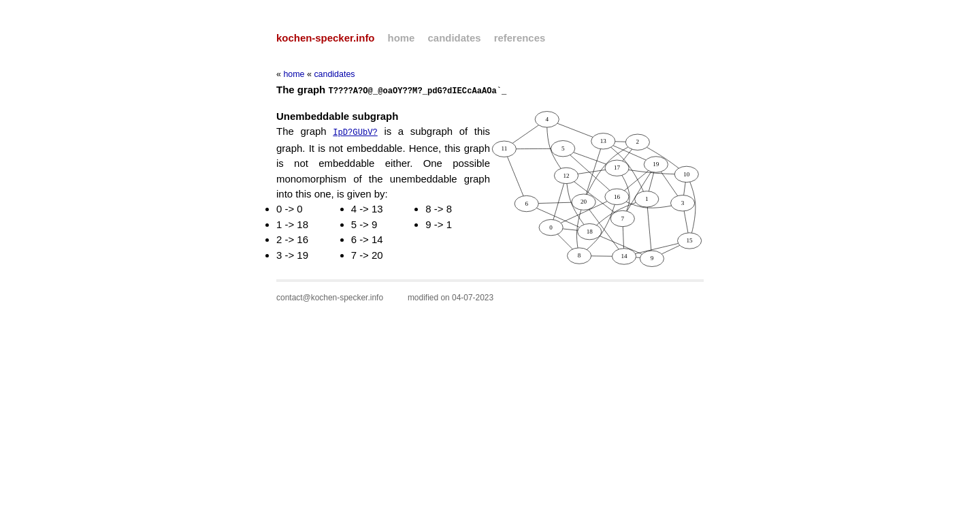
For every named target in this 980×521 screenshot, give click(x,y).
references (520, 38)
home (402, 38)
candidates (455, 38)
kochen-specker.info (325, 38)
